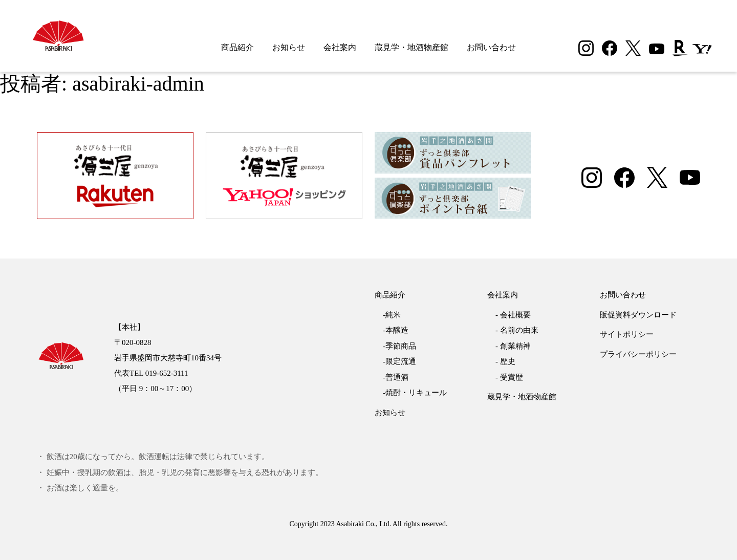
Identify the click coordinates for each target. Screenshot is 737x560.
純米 (393, 315)
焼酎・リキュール (416, 393)
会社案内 (340, 47)
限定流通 (401, 361)
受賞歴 (512, 377)
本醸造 (397, 330)
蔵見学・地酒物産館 (411, 47)
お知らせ (289, 47)
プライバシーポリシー (638, 354)
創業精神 (515, 346)
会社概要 (515, 315)
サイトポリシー (627, 334)
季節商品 (401, 346)
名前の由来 (519, 330)
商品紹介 (237, 47)
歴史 (508, 361)
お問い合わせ (491, 47)
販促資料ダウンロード (638, 315)
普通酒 (397, 377)
